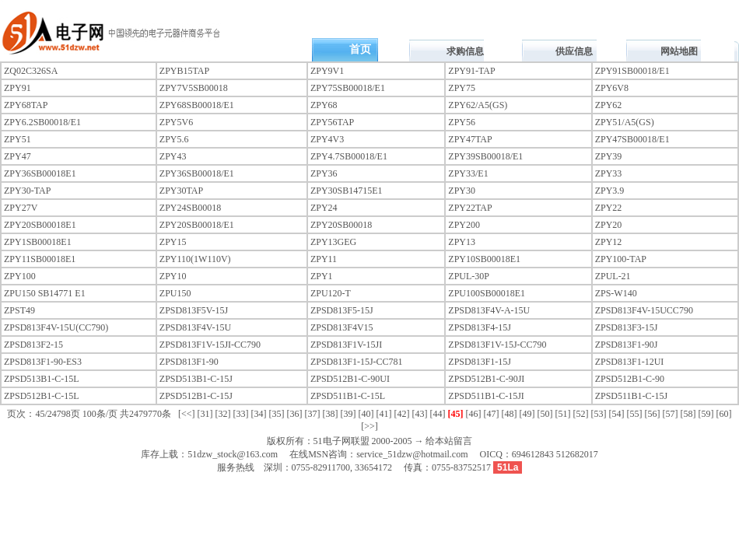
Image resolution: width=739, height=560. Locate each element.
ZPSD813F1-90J (627, 345)
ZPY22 (609, 208)
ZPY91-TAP (471, 71)
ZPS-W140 (616, 293)
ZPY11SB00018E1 (40, 259)
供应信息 (574, 51)
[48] (510, 414)
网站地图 (679, 51)
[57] (671, 414)
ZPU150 (175, 293)
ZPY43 (173, 156)
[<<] (187, 414)
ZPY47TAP (470, 139)
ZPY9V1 (327, 71)
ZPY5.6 (174, 139)
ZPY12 (609, 242)
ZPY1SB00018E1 (38, 242)
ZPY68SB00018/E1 (197, 105)
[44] (438, 414)
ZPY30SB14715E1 (347, 191)
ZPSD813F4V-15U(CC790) (56, 327)
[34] (259, 414)
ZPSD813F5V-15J (194, 310)
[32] (223, 414)
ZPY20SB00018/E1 (197, 225)
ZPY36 (324, 173)
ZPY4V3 (327, 139)
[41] (384, 414)
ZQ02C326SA (31, 71)
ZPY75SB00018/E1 (348, 88)
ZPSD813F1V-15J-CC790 (497, 345)
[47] (492, 414)
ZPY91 (18, 88)
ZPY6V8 (612, 88)
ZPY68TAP (26, 105)
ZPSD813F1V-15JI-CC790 (210, 345)
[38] (331, 414)
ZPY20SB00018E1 (40, 225)
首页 (360, 49)
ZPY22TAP (470, 208)
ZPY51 (18, 139)
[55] (635, 414)
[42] (402, 414)
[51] (563, 414)
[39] (348, 414)
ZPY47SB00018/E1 (632, 139)
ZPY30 (462, 191)
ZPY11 (324, 259)
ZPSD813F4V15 (342, 327)
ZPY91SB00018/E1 (632, 71)
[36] (295, 414)
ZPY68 (324, 105)
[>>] (369, 426)
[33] (241, 414)
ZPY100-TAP (621, 259)
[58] (688, 414)
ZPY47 (18, 156)
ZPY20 (609, 225)
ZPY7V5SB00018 (194, 88)
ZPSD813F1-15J (480, 362)
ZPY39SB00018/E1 (485, 156)
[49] (527, 414)
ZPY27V (21, 208)
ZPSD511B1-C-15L (348, 396)
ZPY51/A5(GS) (625, 122)
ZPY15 (173, 242)
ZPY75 (462, 88)
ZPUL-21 (613, 276)
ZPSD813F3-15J (627, 327)
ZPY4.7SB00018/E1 (349, 156)
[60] (724, 414)
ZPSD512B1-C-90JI (486, 379)
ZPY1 (322, 276)
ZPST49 (19, 310)
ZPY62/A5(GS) (478, 105)
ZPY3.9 (610, 191)
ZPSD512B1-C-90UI (350, 379)
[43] (420, 414)
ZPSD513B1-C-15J (196, 379)
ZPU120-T (331, 293)
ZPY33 (609, 173)
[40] (366, 414)
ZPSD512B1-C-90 (630, 379)
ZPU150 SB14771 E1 (45, 293)
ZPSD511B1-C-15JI (486, 396)
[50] (545, 414)
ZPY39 (609, 156)
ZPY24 (324, 208)
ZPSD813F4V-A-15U (489, 310)
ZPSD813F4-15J (480, 327)
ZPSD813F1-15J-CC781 (357, 362)
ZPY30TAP (181, 191)
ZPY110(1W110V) (195, 259)
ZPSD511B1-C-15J (632, 396)
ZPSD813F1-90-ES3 (43, 362)
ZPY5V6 (176, 122)
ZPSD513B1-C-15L (42, 379)
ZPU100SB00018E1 (487, 293)
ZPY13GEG (333, 242)
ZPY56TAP (332, 122)
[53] (599, 414)
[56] (653, 414)
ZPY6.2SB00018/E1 (42, 122)
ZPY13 (462, 242)
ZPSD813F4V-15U (195, 327)
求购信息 (465, 51)
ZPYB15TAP (184, 71)
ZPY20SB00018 (341, 225)
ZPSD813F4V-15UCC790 (644, 310)
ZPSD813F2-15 (33, 345)
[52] (581, 414)
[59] (706, 414)
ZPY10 (173, 276)
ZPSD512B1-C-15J (196, 396)
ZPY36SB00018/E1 (197, 173)
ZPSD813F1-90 (189, 362)
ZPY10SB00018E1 (484, 259)
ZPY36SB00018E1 (40, 173)
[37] (313, 414)
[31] (205, 414)
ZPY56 (462, 122)
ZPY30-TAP (27, 191)
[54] (617, 414)
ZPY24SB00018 (190, 208)
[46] (474, 414)
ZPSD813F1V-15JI (346, 345)
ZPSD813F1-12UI (630, 362)
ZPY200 (464, 225)
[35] (277, 414)
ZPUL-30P (469, 276)
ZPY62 (609, 105)
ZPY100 (20, 276)
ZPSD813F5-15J (342, 310)
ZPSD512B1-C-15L (42, 396)
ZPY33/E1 (468, 173)
